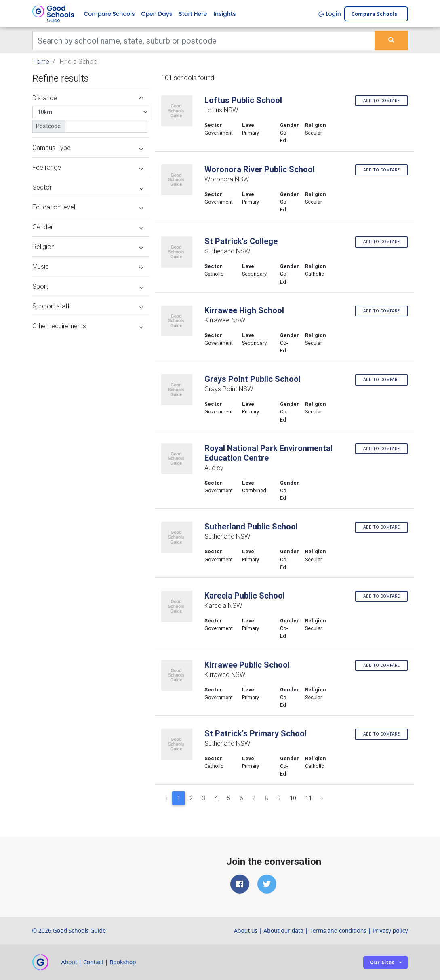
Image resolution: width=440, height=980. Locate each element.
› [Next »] (322, 798)
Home (41, 61)
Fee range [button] (88, 167)
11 (309, 798)
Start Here (193, 14)
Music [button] (88, 266)
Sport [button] (88, 286)
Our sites (382, 962)
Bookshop (123, 962)
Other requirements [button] (88, 326)
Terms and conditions (338, 930)
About (69, 962)
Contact (93, 962)
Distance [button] (88, 98)
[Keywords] (204, 40)
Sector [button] (88, 187)
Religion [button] (88, 247)
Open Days (157, 14)
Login (329, 14)
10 (293, 798)
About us (246, 930)
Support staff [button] (88, 306)
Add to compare (381, 101)
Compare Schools (109, 14)
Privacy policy (390, 930)
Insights (224, 14)
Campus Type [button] (88, 148)
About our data (283, 930)
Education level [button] (88, 207)
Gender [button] (88, 227)
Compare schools (375, 14)
